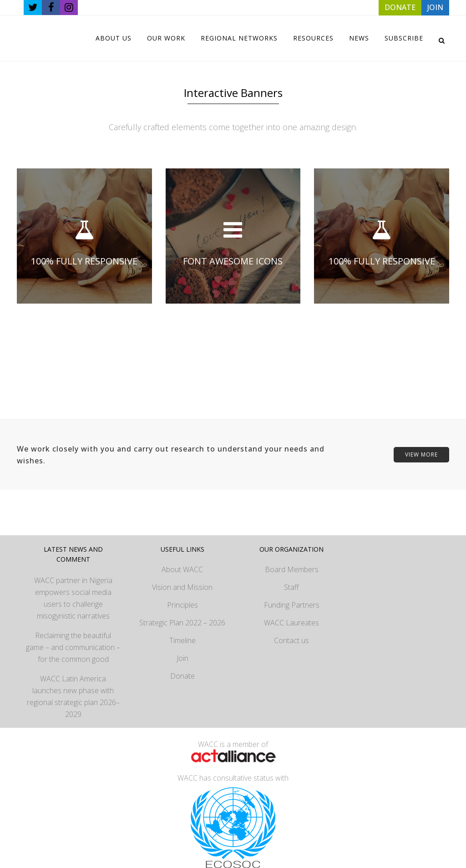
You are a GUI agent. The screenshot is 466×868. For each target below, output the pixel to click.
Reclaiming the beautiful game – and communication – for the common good (73, 647)
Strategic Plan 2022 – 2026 (182, 623)
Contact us (291, 640)
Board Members (292, 569)
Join (182, 658)
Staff (291, 587)
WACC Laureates (291, 623)
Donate (182, 676)
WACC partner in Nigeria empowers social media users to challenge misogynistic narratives (73, 598)
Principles (182, 605)
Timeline (182, 640)
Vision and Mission (182, 587)
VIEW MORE (421, 454)
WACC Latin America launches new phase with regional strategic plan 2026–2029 (73, 696)
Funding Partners (292, 605)
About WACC (182, 569)
